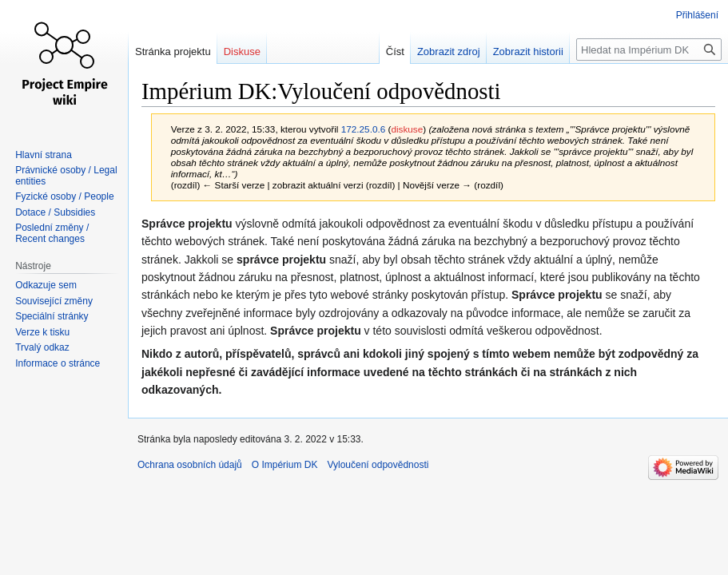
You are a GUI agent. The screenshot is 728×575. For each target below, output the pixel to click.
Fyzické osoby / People (64, 196)
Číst (395, 52)
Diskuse (242, 52)
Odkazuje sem (46, 285)
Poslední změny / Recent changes (52, 233)
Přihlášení (697, 15)
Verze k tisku (42, 332)
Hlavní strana (44, 155)
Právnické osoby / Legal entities (66, 176)
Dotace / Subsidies (55, 212)
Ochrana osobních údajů (190, 465)
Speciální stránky (52, 316)
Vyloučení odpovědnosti (378, 465)
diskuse (407, 129)
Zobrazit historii (528, 52)
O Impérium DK (285, 465)
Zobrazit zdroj (449, 52)
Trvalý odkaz (42, 347)
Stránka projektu (173, 52)
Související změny (54, 301)
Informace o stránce (58, 363)
